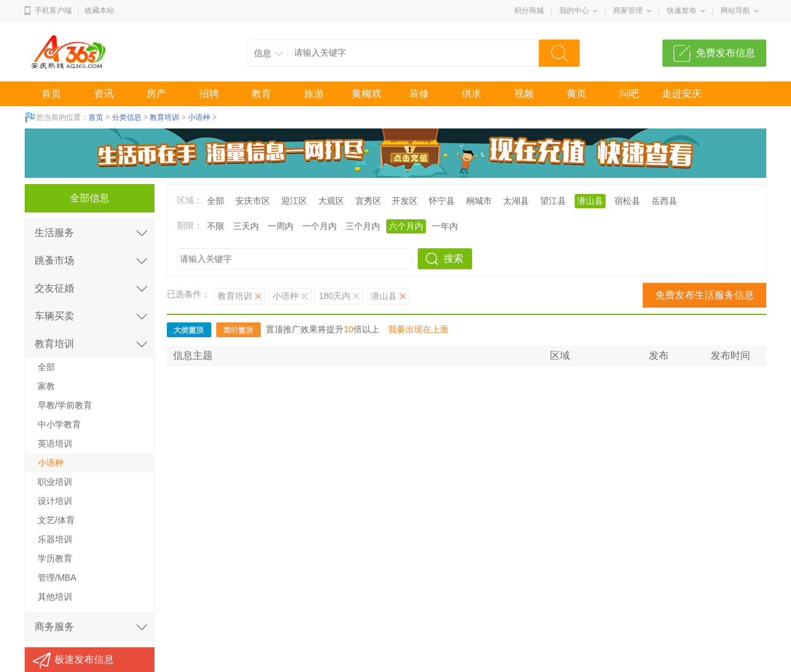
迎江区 (294, 201)
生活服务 (54, 233)
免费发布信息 (725, 53)
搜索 (454, 258)
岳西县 (664, 201)
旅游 (314, 94)
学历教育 (55, 558)
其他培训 (55, 597)
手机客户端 (53, 10)
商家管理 (628, 10)
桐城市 (479, 201)
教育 (261, 94)
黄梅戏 (366, 94)
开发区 (405, 201)
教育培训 (164, 117)
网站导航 (735, 10)
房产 (156, 94)
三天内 (246, 226)
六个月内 (406, 226)
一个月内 (319, 226)
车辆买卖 (54, 316)
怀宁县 (442, 201)
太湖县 (516, 201)
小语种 (199, 117)
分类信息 (127, 117)
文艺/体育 (56, 520)
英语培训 (55, 443)
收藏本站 (99, 10)
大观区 (331, 201)
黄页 (577, 94)
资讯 (104, 94)
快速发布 (682, 10)
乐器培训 (55, 539)
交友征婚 (54, 288)
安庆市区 (253, 201)
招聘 (209, 94)
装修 (419, 94)
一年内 (445, 226)
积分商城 (529, 10)
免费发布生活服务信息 (704, 295)
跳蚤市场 (54, 260)
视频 (524, 94)
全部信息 (90, 198)
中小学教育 (59, 424)
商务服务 (54, 627)
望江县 (553, 201)
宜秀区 (368, 201)
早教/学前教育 (65, 405)
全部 (216, 201)
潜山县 (590, 201)
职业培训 (55, 482)
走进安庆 (682, 94)
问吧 (629, 94)
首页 (51, 94)
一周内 (281, 226)
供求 (472, 94)
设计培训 (55, 501)
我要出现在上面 (418, 329)
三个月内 (363, 226)
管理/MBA (57, 577)
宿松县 (627, 201)
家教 (46, 386)
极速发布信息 (84, 659)
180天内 (335, 296)
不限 (216, 226)
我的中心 (574, 10)
